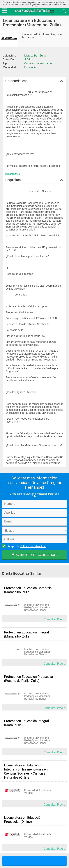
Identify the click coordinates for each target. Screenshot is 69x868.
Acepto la (26, 546)
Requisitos (13, 180)
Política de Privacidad (33, 546)
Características (16, 81)
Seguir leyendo (13, 174)
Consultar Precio (54, 619)
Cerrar (34, 6)
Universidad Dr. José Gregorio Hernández (41, 36)
